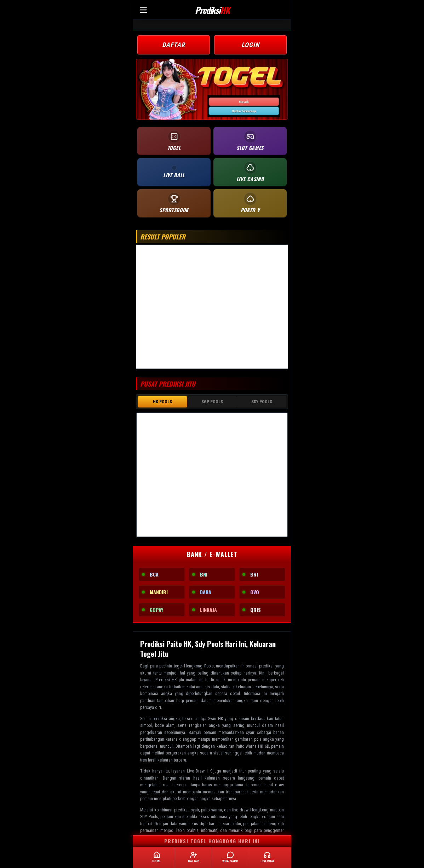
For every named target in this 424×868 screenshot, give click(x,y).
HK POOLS (162, 402)
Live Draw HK (199, 771)
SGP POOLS (212, 402)
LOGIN (250, 45)
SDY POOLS (262, 402)
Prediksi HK (166, 680)
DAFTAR (174, 45)
